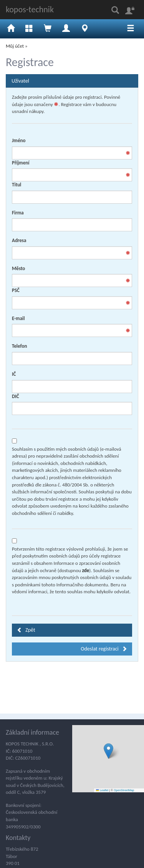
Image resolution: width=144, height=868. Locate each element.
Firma (18, 213)
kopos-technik (30, 9)
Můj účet (15, 46)
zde (86, 570)
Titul (17, 185)
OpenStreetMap (124, 790)
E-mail (18, 318)
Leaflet (102, 790)
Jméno (19, 140)
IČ (14, 374)
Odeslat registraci (104, 649)
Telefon (19, 346)
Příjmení (21, 163)
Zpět (26, 630)
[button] (108, 751)
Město (18, 268)
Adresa (19, 240)
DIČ (16, 396)
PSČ (16, 290)
